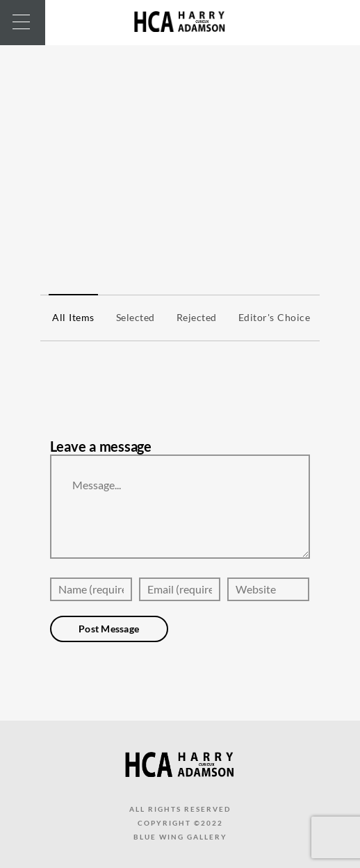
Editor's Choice (271, 317)
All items (70, 317)
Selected (132, 317)
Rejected (193, 317)
